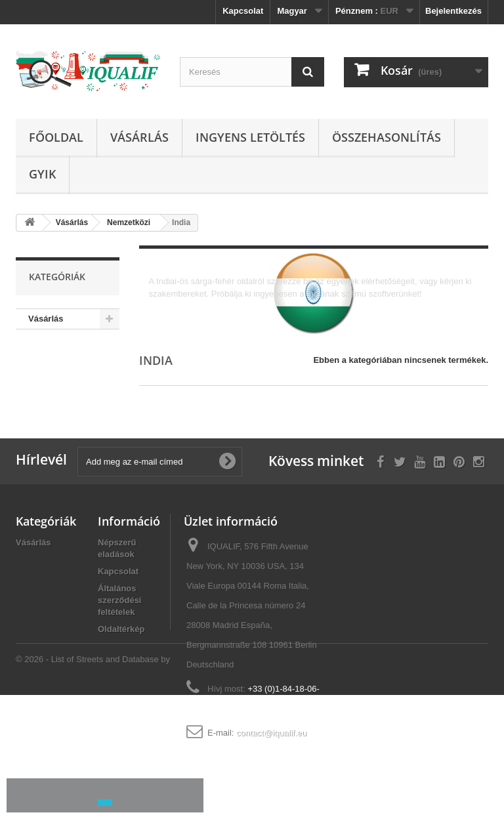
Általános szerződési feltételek (119, 600)
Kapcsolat (243, 11)
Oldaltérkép (121, 629)
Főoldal (56, 137)
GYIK (42, 174)
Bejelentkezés (453, 11)
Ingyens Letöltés (250, 137)
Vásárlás (139, 137)
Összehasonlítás (387, 137)
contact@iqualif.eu (271, 733)
